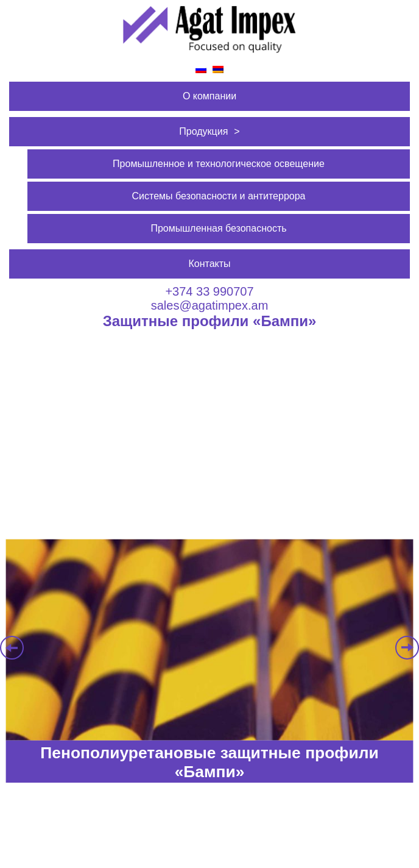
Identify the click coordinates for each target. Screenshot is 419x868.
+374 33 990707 (209, 291)
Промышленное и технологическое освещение (219, 164)
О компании (209, 96)
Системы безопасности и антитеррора (219, 196)
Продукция (203, 131)
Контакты (209, 264)
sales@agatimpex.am (210, 305)
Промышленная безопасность (218, 228)
